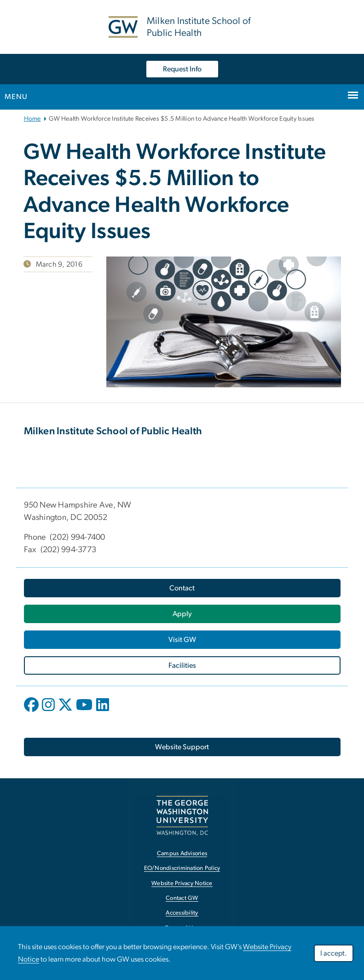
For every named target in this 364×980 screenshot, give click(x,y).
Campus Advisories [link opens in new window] (182, 854)
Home (32, 119)
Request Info (182, 69)
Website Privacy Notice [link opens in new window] (182, 884)
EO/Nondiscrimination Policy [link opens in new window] (182, 868)
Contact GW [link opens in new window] (182, 898)
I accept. (334, 953)
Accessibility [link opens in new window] (182, 913)
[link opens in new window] (182, 815)
